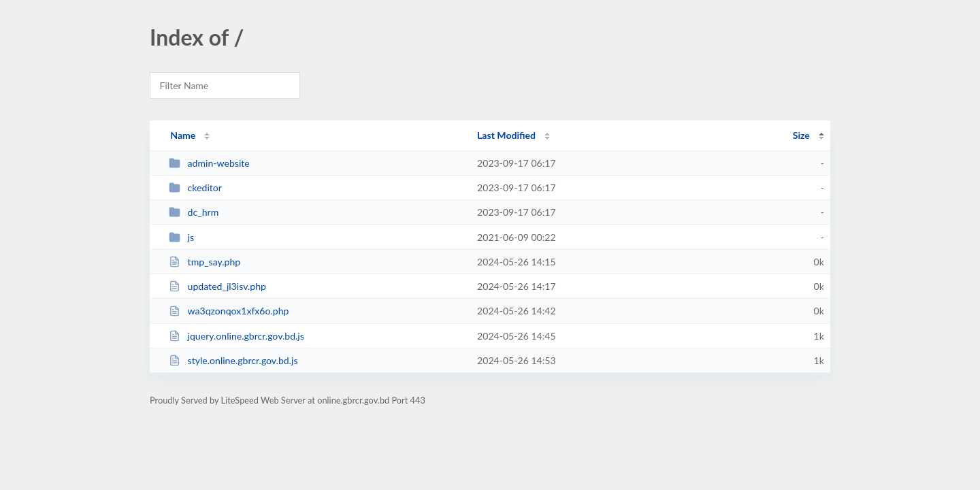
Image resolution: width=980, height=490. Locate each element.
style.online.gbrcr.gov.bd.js (233, 360)
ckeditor (195, 187)
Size (801, 135)
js (181, 237)
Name (183, 135)
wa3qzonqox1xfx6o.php (229, 311)
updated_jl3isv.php (217, 286)
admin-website (209, 163)
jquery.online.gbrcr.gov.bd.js (236, 336)
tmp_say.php (205, 262)
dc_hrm (194, 212)
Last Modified (506, 135)
